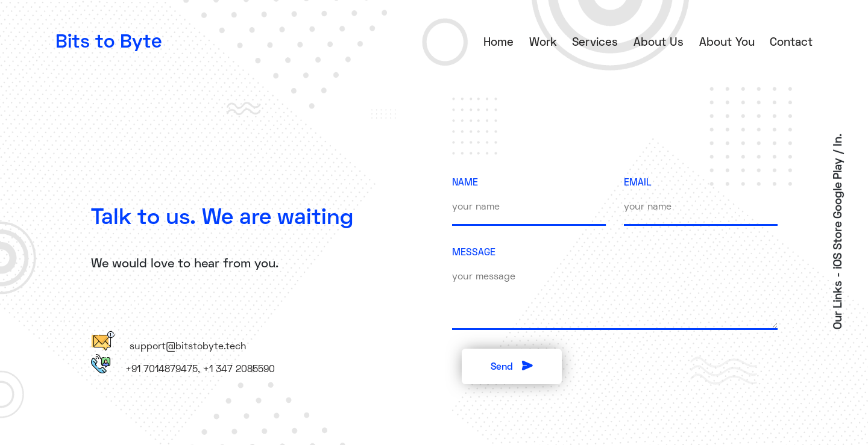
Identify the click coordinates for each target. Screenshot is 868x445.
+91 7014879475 (162, 370)
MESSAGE (474, 253)
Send (512, 366)
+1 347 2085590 (239, 370)
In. (839, 139)
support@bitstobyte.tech (188, 347)
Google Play (839, 188)
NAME (465, 183)
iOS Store (839, 245)
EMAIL (638, 183)
